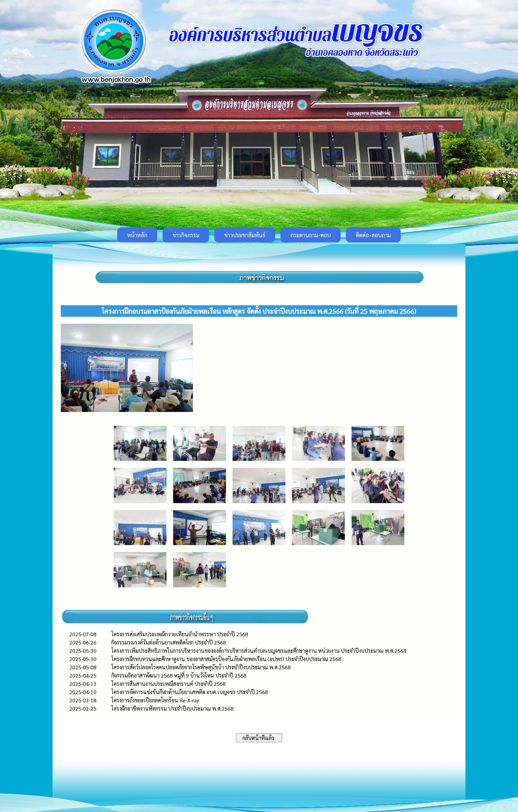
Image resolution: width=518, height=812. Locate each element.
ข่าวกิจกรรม (186, 235)
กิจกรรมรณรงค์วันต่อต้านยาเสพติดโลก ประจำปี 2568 (169, 642)
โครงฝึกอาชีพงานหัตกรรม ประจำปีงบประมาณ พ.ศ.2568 (172, 708)
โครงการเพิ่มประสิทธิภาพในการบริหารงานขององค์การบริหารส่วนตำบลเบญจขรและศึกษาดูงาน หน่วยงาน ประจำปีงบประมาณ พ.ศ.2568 (259, 651)
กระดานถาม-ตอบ (311, 235)
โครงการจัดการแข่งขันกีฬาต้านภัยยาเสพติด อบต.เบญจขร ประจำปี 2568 (190, 692)
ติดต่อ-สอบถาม (373, 235)
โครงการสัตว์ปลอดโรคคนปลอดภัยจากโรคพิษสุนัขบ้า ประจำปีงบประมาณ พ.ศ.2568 (201, 667)
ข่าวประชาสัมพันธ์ (245, 235)
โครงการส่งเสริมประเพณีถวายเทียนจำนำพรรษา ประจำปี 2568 (180, 634)
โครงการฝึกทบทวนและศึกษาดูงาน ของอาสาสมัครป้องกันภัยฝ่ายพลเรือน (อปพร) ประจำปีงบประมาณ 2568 (226, 659)
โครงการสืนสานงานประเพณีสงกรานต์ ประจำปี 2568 (168, 684)
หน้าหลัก (137, 235)
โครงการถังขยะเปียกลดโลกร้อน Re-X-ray (155, 700)
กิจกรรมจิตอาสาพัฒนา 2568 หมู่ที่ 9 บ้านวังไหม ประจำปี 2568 (179, 675)
